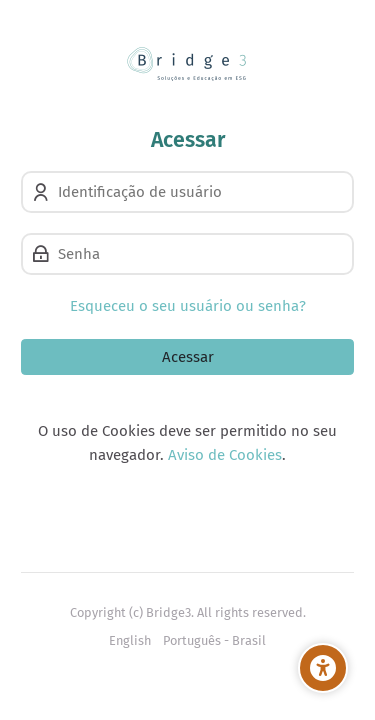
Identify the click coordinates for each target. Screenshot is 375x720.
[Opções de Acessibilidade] (323, 668)
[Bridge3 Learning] (187, 64)
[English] (130, 641)
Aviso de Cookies (225, 455)
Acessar (188, 357)
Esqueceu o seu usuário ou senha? (188, 306)
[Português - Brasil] (214, 641)
